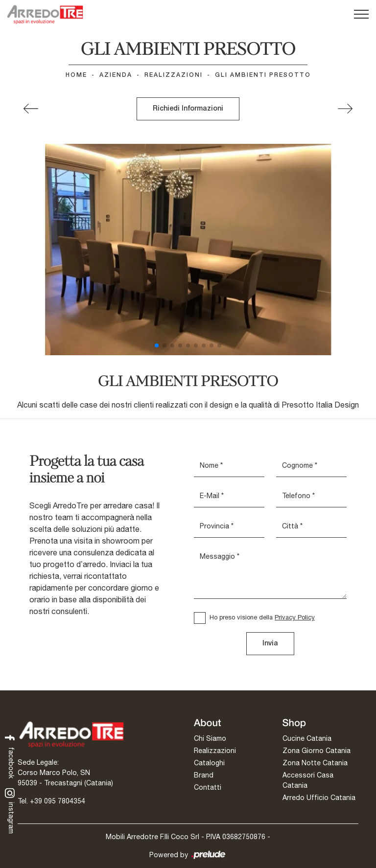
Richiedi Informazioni (188, 109)
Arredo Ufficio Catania (319, 798)
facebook (10, 756)
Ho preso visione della (262, 617)
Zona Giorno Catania (317, 751)
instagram (10, 811)
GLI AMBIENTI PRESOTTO (263, 75)
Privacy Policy (295, 617)
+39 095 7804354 (58, 801)
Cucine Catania (307, 738)
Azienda (116, 75)
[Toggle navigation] (361, 15)
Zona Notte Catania (315, 763)
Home (76, 75)
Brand (204, 775)
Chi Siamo (210, 738)
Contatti (208, 787)
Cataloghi (209, 763)
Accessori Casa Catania (308, 780)
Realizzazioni (174, 75)
